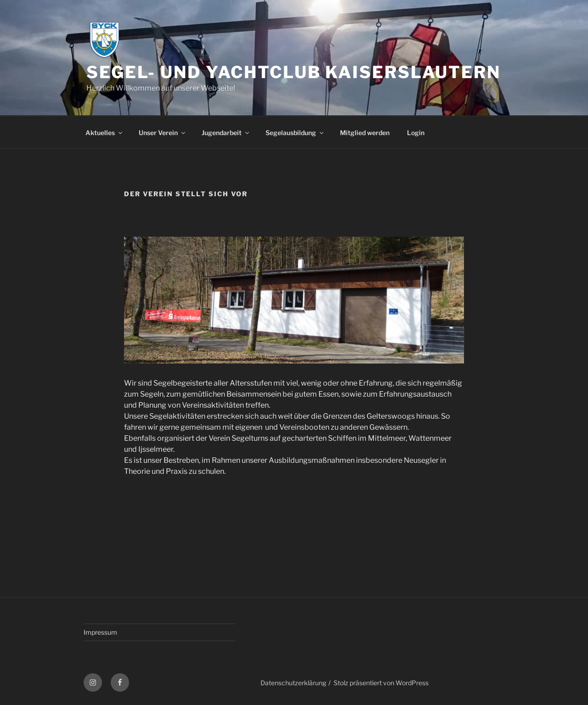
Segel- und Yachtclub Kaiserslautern (294, 72)
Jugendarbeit (226, 133)
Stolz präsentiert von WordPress (381, 683)
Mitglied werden (365, 133)
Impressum (100, 632)
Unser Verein (163, 133)
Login (416, 133)
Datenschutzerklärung (293, 683)
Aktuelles (105, 133)
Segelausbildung (295, 133)
